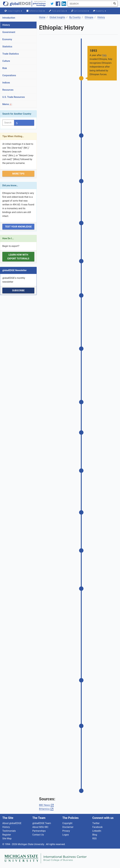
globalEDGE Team (42, 823)
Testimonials (9, 831)
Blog (95, 835)
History (6, 25)
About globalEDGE (12, 823)
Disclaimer (68, 827)
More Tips (18, 174)
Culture (6, 61)
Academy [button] (100, 11)
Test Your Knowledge (18, 227)
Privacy (66, 831)
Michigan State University (31, 844)
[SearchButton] (115, 4)
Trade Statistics (11, 54)
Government (9, 32)
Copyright (67, 823)
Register (7, 835)
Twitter (96, 823)
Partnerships (39, 831)
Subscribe (18, 290)
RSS (95, 839)
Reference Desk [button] (36, 11)
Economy (7, 39)
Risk (5, 68)
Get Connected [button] (80, 11)
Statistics (7, 47)
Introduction (9, 18)
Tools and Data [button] (58, 11)
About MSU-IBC (40, 827)
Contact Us (38, 835)
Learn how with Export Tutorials (18, 257)
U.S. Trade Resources (14, 97)
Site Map (7, 839)
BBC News (47, 805)
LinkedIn (97, 831)
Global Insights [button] (13, 11)
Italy (104, 55)
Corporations (9, 75)
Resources (8, 90)
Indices (6, 83)
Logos (66, 835)
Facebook (97, 827)
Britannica (46, 809)
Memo (7, 104)
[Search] (90, 4)
